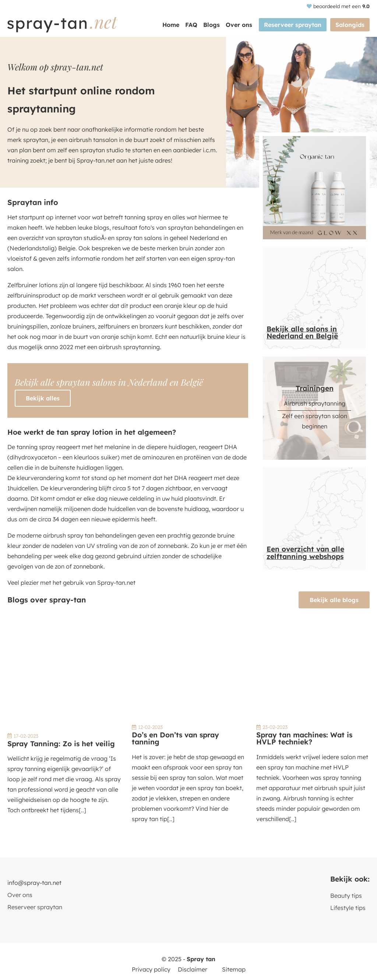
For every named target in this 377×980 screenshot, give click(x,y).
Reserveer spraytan (293, 25)
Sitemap (234, 969)
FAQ (191, 25)
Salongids (350, 25)
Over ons (239, 25)
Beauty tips (346, 896)
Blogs (212, 25)
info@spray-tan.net (34, 883)
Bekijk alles (43, 398)
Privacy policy (151, 969)
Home (171, 25)
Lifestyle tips (348, 908)
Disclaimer (193, 969)
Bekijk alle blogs (334, 600)
